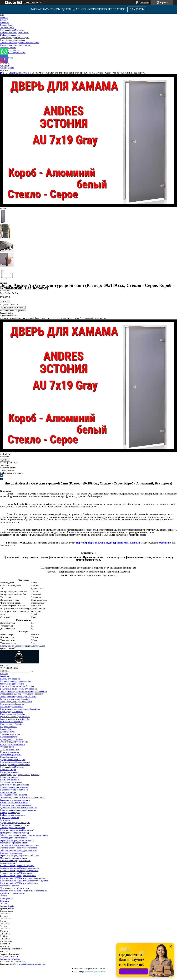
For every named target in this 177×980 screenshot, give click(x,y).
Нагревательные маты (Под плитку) (17, 830)
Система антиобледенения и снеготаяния (19, 43)
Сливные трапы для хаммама (14, 787)
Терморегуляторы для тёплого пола (17, 840)
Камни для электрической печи (15, 765)
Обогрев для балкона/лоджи (13, 838)
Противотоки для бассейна (13, 714)
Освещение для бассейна (12, 704)
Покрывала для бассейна (12, 724)
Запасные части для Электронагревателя (19, 870)
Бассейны (5, 22)
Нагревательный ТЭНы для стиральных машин (22, 878)
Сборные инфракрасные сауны (15, 38)
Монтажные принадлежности (14, 843)
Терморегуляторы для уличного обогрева (19, 855)
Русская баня (6, 25)
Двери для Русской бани (12, 739)
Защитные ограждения (11, 734)
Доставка (4, 65)
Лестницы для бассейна (11, 706)
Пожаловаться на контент (94, 972)
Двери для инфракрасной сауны (15, 823)
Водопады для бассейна (11, 712)
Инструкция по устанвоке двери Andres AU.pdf (22, 646)
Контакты (5, 901)
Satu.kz (102, 969)
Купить (5, 301)
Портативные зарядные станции (15, 45)
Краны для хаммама (9, 780)
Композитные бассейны (11, 722)
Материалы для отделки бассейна (16, 701)
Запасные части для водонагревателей (18, 875)
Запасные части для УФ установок (16, 873)
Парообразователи (9, 737)
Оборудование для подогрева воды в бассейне (22, 694)
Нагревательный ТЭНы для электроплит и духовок (24, 881)
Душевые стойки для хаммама (14, 785)
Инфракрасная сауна (10, 35)
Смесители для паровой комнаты (16, 805)
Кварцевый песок (8, 727)
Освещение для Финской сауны (15, 762)
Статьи (3, 896)
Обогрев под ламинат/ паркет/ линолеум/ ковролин (24, 835)
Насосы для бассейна (10, 679)
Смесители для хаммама (12, 782)
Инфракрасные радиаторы (12, 815)
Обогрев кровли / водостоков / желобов (19, 848)
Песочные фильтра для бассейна (15, 681)
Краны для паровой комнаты (14, 802)
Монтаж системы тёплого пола (15, 888)
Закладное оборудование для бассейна (18, 696)
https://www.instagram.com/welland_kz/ (27, 964)
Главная (4, 17)
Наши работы (6, 898)
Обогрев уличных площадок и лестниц (18, 850)
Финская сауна (7, 27)
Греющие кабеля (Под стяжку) (14, 833)
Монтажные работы (9, 50)
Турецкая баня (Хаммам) (12, 30)
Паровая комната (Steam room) (14, 32)
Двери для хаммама (19, 73)
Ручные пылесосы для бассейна (15, 717)
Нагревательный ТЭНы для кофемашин (19, 883)
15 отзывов (144, 2)
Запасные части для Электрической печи (19, 868)
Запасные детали (8, 48)
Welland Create (7, 68)
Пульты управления (9, 752)
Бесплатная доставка (13, 308)
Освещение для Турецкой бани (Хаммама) (20, 775)
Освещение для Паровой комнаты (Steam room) (22, 797)
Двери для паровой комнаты (13, 795)
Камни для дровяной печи (12, 744)
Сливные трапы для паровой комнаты (18, 810)
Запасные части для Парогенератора (17, 865)
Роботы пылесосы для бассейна (15, 719)
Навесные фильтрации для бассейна (17, 686)
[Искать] (31, 672)
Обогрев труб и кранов (11, 853)
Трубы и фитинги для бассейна (15, 699)
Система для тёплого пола (12, 40)
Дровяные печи (7, 732)
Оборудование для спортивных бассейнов (20, 709)
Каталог (4, 20)
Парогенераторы (8, 770)
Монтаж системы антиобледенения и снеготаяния (24, 891)
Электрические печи (10, 749)
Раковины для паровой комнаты (15, 800)
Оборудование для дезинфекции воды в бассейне (23, 691)
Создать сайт (29, 2)
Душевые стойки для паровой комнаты (18, 807)
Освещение (5, 820)
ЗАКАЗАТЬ (137, 9)
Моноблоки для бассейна (12, 684)
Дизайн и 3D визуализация (13, 53)
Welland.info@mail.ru (10, 959)
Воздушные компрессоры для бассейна (19, 689)
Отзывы (4, 903)
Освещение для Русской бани (14, 742)
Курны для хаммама (9, 777)
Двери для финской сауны (13, 760)
